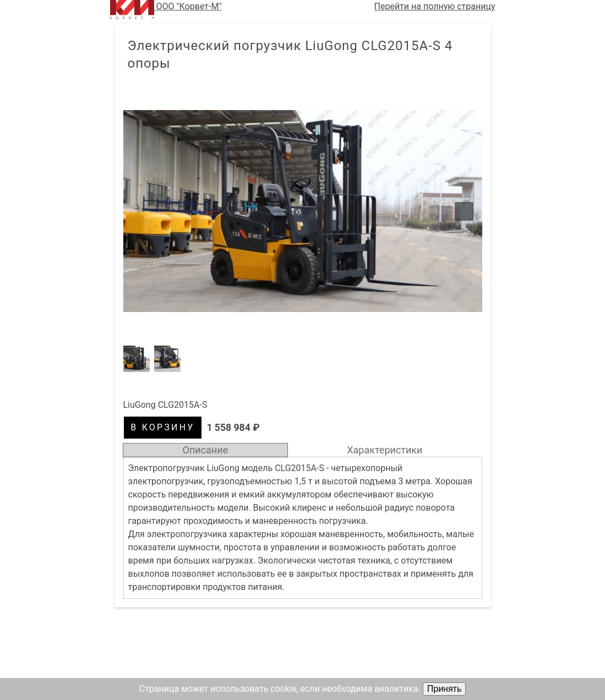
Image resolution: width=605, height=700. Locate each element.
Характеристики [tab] (385, 450)
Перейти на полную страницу (435, 6)
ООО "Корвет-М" (166, 10)
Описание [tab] (206, 450)
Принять (445, 689)
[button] (303, 211)
